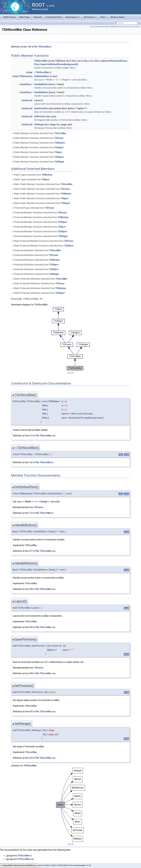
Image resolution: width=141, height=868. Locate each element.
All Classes (90, 18)
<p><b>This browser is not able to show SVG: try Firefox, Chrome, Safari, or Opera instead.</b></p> (71, 339)
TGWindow (60, 61)
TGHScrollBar (41, 61)
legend (70, 373)
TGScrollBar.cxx (47, 436)
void (30, 100)
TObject (58, 152)
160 (29, 47)
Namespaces (73, 18)
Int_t (49, 116)
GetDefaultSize (42, 76)
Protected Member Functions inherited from (39, 213)
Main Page (24, 17)
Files (104, 18)
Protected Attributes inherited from (36, 250)
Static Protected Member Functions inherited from (43, 241)
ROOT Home (10, 17)
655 (31, 712)
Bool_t (29, 84)
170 (31, 513)
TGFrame (59, 138)
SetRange (39, 124)
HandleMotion (41, 92)
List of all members (97, 27)
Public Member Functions (115, 27)
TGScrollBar (60, 133)
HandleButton (41, 84)
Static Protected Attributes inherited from (40, 279)
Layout (38, 100)
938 (31, 673)
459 (31, 627)
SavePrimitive (41, 108)
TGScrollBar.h (45, 47)
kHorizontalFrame (118, 61)
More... (73, 68)
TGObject (59, 148)
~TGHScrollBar (42, 72)
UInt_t (75, 61)
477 (31, 551)
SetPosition (40, 116)
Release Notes (118, 17)
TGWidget (59, 162)
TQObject (59, 157)
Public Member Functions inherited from (39, 133)
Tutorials (38, 17)
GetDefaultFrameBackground (62, 64)
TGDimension (26, 76)
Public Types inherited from (32, 175)
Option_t (72, 108)
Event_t (53, 84)
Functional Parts (54, 17)
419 (31, 436)
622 (31, 758)
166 (31, 462)
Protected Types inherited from (33, 208)
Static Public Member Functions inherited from (42, 184)
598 (31, 589)
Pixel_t (38, 64)
